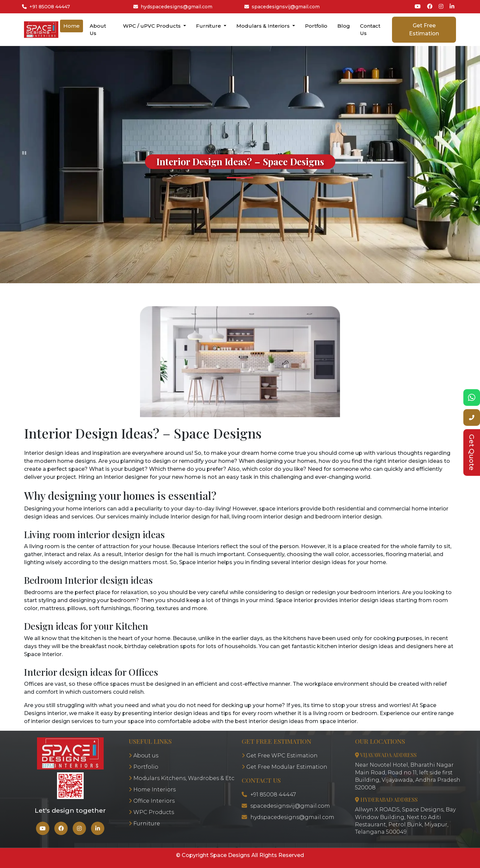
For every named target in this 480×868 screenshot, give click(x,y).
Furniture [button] (209, 26)
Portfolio (316, 26)
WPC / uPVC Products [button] (152, 26)
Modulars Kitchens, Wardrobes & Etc (181, 778)
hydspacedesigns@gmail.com (173, 7)
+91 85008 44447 (46, 7)
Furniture (144, 824)
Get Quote (472, 452)
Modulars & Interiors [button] (264, 26)
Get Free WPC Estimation (280, 756)
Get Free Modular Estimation (284, 767)
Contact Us (370, 30)
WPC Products (151, 812)
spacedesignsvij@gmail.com (282, 7)
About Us (98, 30)
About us (143, 756)
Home (71, 26)
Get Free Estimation (424, 29)
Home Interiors (152, 790)
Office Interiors (152, 801)
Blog (344, 26)
